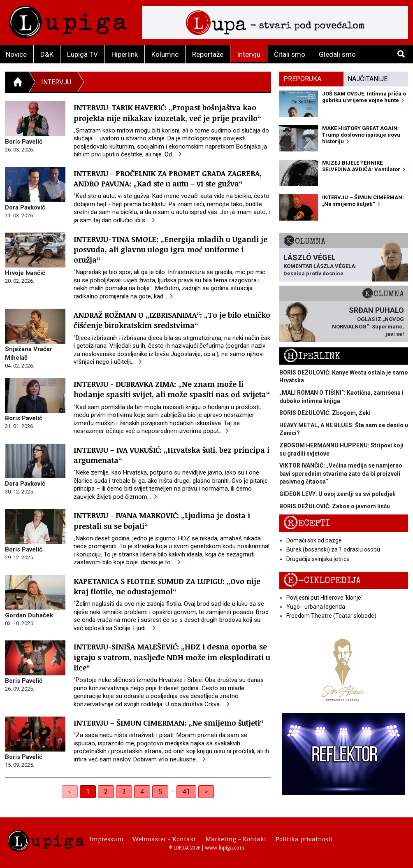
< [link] (70, 792)
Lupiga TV (82, 54)
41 (186, 792)
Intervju (249, 54)
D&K (47, 54)
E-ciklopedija (322, 581)
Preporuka (302, 79)
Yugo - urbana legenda (316, 607)
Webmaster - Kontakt (164, 839)
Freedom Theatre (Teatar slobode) (331, 616)
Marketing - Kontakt (236, 839)
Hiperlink (125, 54)
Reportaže (208, 54)
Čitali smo (290, 54)
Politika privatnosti (304, 839)
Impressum (107, 839)
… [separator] (172, 789)
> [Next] (206, 792)
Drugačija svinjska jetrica (318, 559)
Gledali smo (337, 54)
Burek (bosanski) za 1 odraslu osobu (333, 549)
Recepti (307, 523)
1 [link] (88, 792)
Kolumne (165, 54)
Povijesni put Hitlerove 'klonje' (324, 598)
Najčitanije (368, 79)
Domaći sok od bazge (314, 540)
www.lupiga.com (225, 847)
